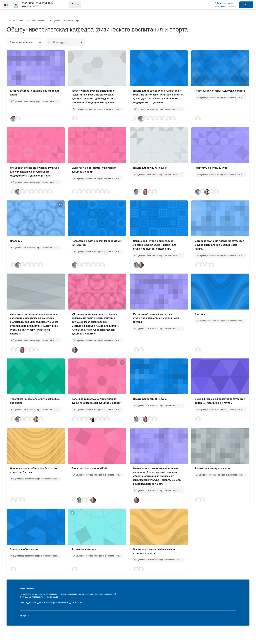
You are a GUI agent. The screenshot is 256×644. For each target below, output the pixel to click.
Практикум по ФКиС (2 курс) (209, 166)
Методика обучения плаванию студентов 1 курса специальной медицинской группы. (212, 247)
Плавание (23, 243)
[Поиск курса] (72, 36)
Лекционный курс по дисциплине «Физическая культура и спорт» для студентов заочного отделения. (156, 247)
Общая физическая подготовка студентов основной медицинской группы (214, 409)
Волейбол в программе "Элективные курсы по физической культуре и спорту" (99, 409)
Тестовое (197, 316)
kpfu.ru (33, 629)
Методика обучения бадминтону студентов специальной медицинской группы (154, 320)
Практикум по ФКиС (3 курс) (151, 166)
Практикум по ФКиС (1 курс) (151, 405)
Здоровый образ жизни (32, 563)
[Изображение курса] (41, 62)
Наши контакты (34, 602)
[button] (75, 5)
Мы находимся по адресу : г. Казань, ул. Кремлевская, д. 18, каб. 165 (57, 616)
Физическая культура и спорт (210, 478)
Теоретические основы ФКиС (94, 478)
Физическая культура (89, 563)
